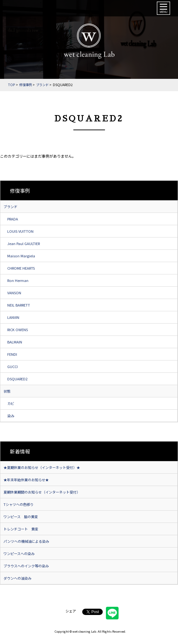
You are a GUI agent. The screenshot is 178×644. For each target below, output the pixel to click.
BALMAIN (15, 342)
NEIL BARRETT (19, 305)
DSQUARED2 (17, 379)
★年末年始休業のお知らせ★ (26, 480)
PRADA (13, 219)
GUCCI (12, 366)
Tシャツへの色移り (18, 504)
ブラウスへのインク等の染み (26, 566)
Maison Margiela (21, 256)
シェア (71, 611)
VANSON (14, 293)
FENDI (12, 354)
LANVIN (13, 317)
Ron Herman (18, 280)
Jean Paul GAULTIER (24, 243)
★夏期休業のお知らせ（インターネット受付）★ (42, 467)
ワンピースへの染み (19, 553)
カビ (11, 403)
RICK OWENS (18, 330)
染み (11, 416)
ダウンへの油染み (17, 578)
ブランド (10, 207)
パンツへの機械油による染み (26, 541)
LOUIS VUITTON (20, 231)
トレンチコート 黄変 (21, 529)
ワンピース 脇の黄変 (21, 517)
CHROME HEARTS (21, 268)
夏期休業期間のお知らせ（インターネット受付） (42, 492)
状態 (7, 391)
